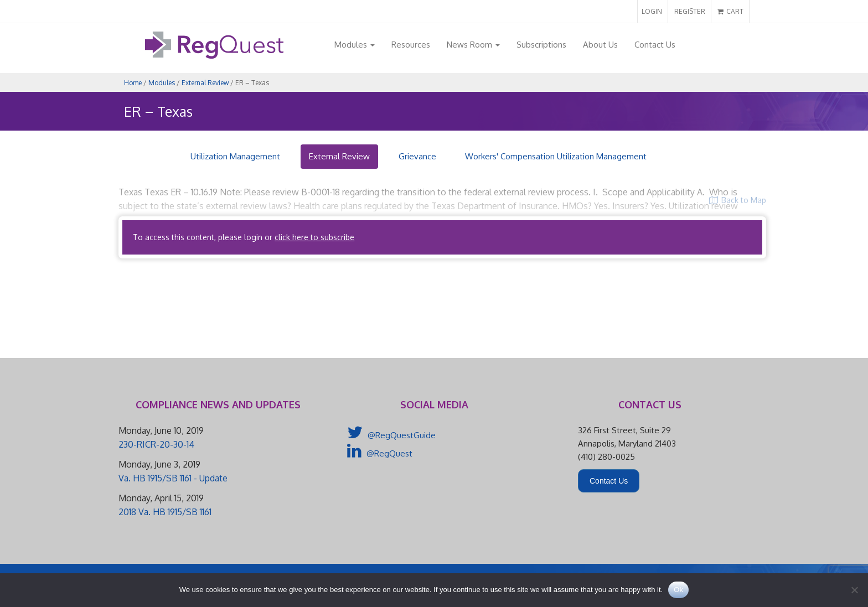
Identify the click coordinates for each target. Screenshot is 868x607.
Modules (355, 45)
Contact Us (655, 45)
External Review (205, 83)
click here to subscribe (314, 237)
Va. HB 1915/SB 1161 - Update (173, 478)
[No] (854, 590)
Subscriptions (541, 45)
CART (730, 11)
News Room (473, 45)
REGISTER (690, 11)
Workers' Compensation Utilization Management (556, 156)
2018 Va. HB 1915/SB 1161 (165, 512)
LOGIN (652, 11)
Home (133, 83)
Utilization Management (235, 156)
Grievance (417, 156)
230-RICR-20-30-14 (156, 444)
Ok (678, 590)
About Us (600, 45)
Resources (411, 45)
